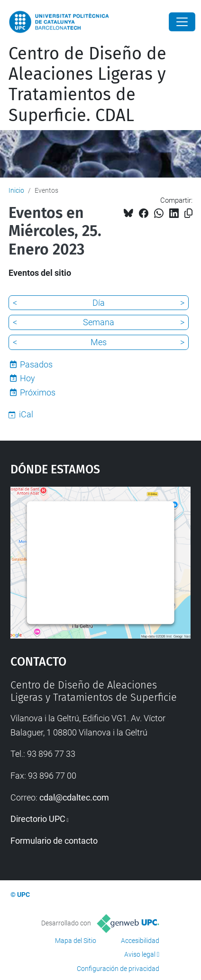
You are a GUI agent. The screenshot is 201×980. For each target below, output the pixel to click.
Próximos (38, 392)
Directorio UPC (38, 819)
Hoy (27, 378)
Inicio (16, 190)
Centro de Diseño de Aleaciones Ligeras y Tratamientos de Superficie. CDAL (87, 85)
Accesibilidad (140, 941)
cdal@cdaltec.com (74, 797)
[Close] (182, 22)
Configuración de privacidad (118, 969)
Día (99, 303)
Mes (99, 342)
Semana (99, 322)
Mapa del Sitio (76, 941)
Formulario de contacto (54, 841)
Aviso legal (140, 954)
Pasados (36, 364)
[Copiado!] (188, 213)
